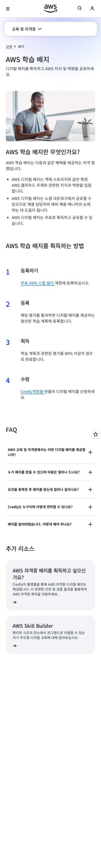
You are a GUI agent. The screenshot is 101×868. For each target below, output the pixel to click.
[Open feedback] (96, 434)
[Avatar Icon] (92, 9)
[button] (27, 29)
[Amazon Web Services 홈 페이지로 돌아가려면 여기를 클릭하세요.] (50, 9)
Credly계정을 (32, 391)
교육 (9, 46)
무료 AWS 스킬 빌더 (38, 283)
